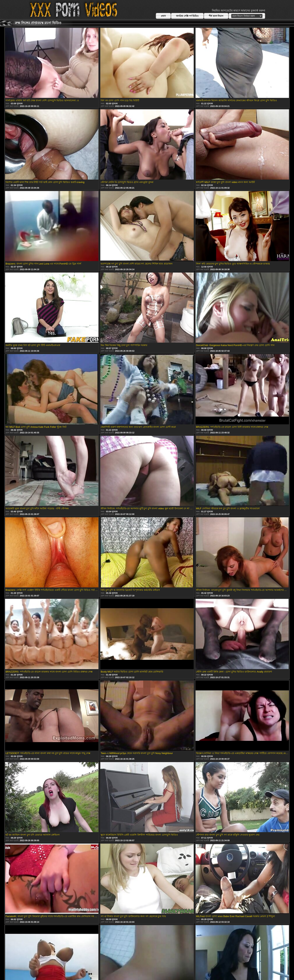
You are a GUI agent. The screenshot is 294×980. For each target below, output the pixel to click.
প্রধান (163, 16)
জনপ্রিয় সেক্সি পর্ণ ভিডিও (187, 16)
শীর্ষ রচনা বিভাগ (216, 16)
